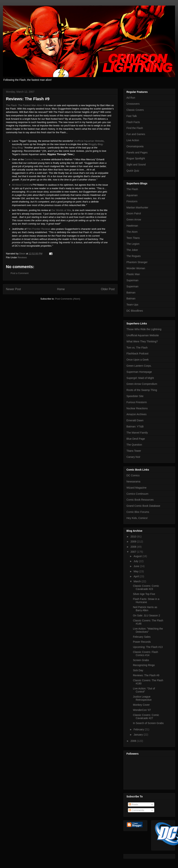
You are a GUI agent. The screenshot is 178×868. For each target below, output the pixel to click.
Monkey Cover (141, 705)
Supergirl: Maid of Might (140, 378)
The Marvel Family (137, 433)
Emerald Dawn (135, 420)
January (139, 735)
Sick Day (138, 670)
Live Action (133, 140)
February (139, 729)
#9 (26, 105)
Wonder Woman (136, 268)
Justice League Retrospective (142, 698)
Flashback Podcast (137, 353)
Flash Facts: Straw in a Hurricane (146, 601)
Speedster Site (135, 396)
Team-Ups (132, 305)
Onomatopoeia (135, 146)
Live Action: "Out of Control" (144, 690)
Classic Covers (135, 110)
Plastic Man (133, 274)
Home (61, 289)
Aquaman (132, 195)
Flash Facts (133, 122)
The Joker (132, 250)
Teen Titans (133, 238)
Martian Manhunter (137, 208)
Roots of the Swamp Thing (142, 390)
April (136, 576)
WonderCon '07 (142, 710)
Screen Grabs (141, 660)
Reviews (22, 257)
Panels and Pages (137, 152)
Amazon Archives (136, 414)
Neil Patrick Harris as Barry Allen (145, 609)
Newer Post (13, 289)
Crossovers (133, 104)
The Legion (133, 244)
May (136, 571)
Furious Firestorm (137, 402)
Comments (136, 810)
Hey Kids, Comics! (137, 518)
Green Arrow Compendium (142, 384)
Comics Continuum (137, 494)
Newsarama (133, 482)
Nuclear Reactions (137, 408)
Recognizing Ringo (144, 665)
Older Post (108, 289)
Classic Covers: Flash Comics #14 (145, 654)
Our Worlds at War (61, 210)
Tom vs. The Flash (137, 348)
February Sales (142, 637)
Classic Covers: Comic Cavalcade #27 (146, 717)
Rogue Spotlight (136, 158)
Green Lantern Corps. (139, 366)
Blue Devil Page (136, 439)
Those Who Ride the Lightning (144, 329)
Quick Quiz (133, 171)
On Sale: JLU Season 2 (146, 615)
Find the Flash (135, 128)
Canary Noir (133, 457)
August (138, 556)
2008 (134, 547)
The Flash (132, 189)
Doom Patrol (134, 213)
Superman (132, 280)
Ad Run (131, 98)
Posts (133, 804)
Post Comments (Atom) (68, 299)
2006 (134, 741)
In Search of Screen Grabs (148, 723)
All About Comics (21, 185)
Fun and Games (136, 134)
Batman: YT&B (135, 426)
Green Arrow (134, 220)
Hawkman (132, 226)
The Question (134, 445)
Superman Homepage (139, 372)
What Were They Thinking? (142, 341)
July (136, 561)
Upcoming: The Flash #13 (148, 647)
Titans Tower (134, 451)
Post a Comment (20, 273)
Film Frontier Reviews (39, 229)
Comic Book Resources (140, 500)
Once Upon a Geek (138, 360)
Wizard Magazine (136, 488)
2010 (134, 537)
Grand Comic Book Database (143, 506)
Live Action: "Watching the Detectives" (148, 630)
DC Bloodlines (135, 311)
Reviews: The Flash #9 (146, 675)
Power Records (142, 642)
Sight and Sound (136, 165)
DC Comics (133, 475)
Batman (131, 293)
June (137, 566)
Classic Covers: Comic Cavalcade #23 (146, 587)
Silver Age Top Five (144, 594)
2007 (134, 552)
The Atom (132, 232)
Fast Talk (132, 116)
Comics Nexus (32, 159)
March (137, 581)
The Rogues (133, 256)
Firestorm (132, 201)
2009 (134, 542)
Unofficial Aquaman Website (89, 141)
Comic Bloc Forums (138, 512)
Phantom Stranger (137, 262)
